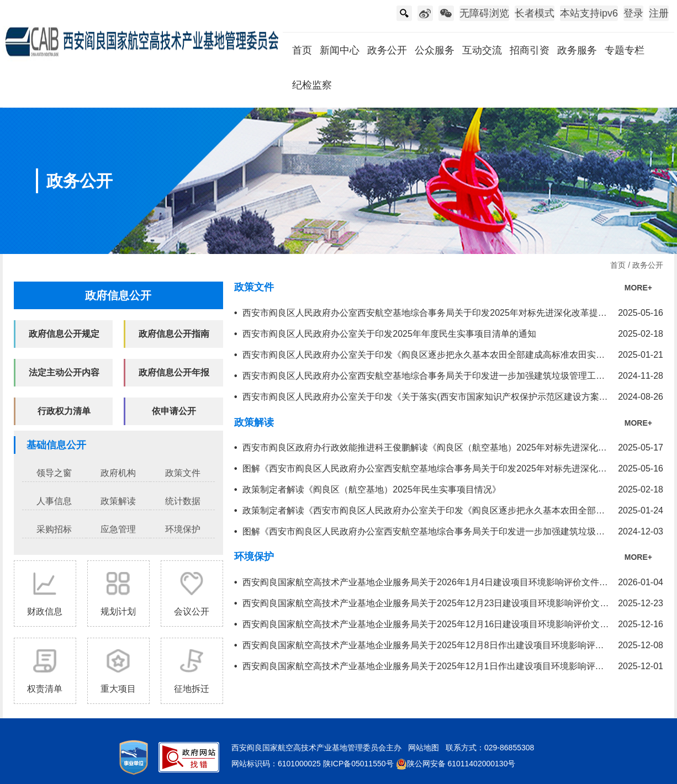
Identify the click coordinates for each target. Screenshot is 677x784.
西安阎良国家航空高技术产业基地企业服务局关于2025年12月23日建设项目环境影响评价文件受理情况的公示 (456, 603)
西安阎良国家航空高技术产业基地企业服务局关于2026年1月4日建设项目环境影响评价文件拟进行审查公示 (451, 582)
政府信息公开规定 (64, 334)
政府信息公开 (118, 295)
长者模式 (535, 13)
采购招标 (54, 529)
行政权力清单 (64, 411)
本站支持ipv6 (589, 13)
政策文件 (183, 473)
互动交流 (482, 50)
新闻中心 (340, 50)
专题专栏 (625, 50)
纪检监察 (312, 85)
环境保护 (183, 529)
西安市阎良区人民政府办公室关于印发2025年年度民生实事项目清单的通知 (389, 334)
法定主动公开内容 (64, 372)
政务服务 (577, 50)
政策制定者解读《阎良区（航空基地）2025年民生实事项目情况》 (372, 489)
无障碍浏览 (484, 13)
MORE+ (638, 288)
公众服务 (435, 50)
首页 (302, 50)
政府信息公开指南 (174, 334)
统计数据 (183, 501)
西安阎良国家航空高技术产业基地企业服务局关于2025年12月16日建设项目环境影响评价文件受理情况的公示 (456, 624)
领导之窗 (54, 473)
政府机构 (118, 473)
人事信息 (54, 501)
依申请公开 (174, 411)
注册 (659, 13)
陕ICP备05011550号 (358, 764)
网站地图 (424, 748)
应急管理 (118, 529)
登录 (633, 13)
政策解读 (118, 501)
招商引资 (530, 50)
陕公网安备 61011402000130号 (456, 764)
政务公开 (387, 50)
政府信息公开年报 (174, 372)
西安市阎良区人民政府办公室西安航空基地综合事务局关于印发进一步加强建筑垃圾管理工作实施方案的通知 (454, 376)
